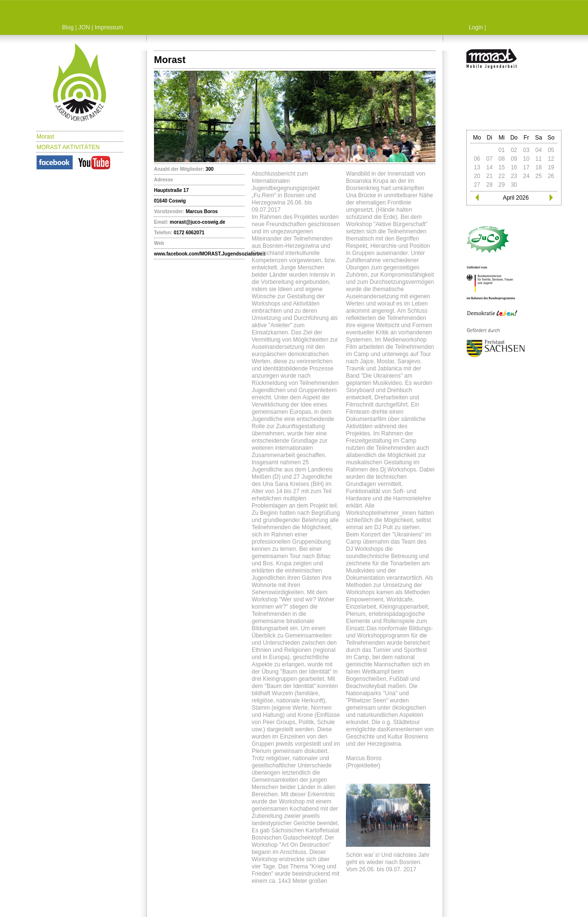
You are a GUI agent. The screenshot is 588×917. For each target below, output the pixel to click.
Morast (45, 137)
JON (84, 27)
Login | (477, 27)
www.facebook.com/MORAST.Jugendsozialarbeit (210, 254)
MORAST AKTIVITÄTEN (68, 147)
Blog (68, 27)
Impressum (109, 27)
